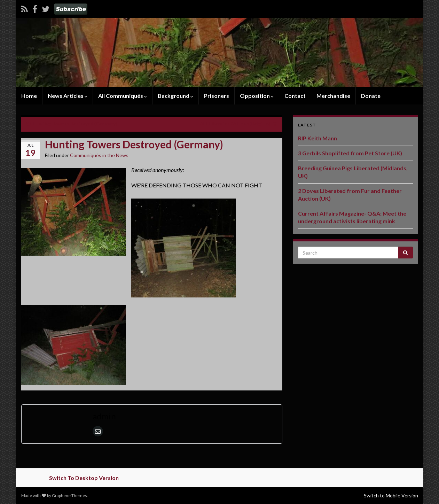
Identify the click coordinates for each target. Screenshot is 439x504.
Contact (295, 96)
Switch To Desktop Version (84, 478)
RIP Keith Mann (318, 138)
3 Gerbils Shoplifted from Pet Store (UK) (350, 153)
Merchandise (333, 96)
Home (29, 96)
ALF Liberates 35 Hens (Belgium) (235, 123)
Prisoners (217, 96)
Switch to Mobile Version (391, 495)
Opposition (257, 96)
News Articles (68, 96)
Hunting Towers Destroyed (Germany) (75, 123)
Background (175, 96)
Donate (371, 96)
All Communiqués (123, 96)
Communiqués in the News (99, 155)
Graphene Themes (69, 495)
